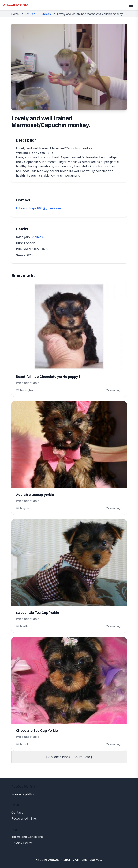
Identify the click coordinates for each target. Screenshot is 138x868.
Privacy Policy (22, 843)
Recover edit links (24, 818)
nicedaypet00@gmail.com (41, 208)
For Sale (30, 14)
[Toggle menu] (131, 5)
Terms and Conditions (27, 837)
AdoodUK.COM (16, 5)
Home (15, 14)
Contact (17, 812)
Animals (46, 14)
